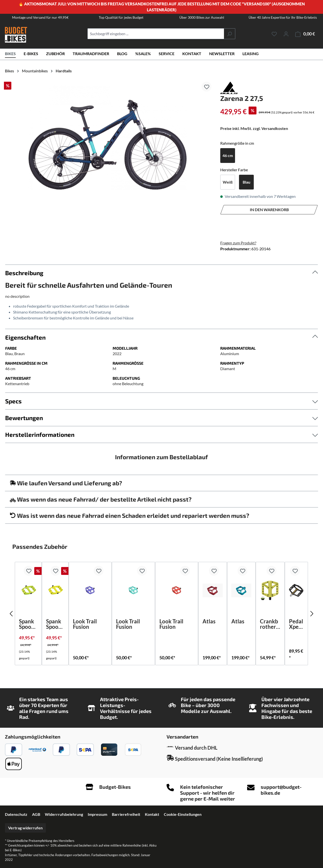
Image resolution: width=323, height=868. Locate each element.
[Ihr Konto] (286, 34)
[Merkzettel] (274, 34)
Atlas (209, 622)
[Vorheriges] (11, 614)
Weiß (228, 182)
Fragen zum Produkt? (238, 243)
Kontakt (152, 814)
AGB (36, 814)
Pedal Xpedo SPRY (296, 624)
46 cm (228, 155)
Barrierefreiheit (126, 814)
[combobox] (156, 34)
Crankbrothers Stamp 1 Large (270, 624)
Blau (246, 182)
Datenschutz (16, 814)
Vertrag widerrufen (25, 828)
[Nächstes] (312, 614)
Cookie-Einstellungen (183, 814)
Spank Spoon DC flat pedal (28, 624)
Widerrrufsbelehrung (64, 814)
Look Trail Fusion (85, 624)
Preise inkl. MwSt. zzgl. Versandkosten (254, 128)
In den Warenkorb (269, 210)
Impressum (97, 814)
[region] (108, 137)
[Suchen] (229, 34)
